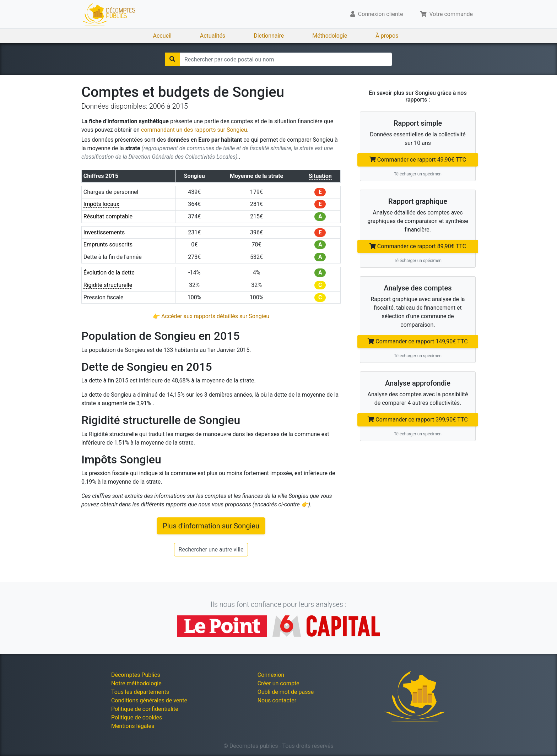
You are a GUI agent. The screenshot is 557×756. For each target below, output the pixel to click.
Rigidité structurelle (108, 285)
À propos (387, 36)
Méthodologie (330, 36)
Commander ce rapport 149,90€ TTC (418, 341)
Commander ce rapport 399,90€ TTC (418, 420)
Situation (320, 176)
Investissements (104, 232)
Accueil (162, 36)
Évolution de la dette (109, 273)
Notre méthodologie (136, 683)
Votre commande (447, 14)
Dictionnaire (269, 36)
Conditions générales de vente (149, 700)
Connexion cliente (377, 14)
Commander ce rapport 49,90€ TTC (418, 160)
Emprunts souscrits (108, 244)
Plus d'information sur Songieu (211, 526)
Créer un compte (278, 683)
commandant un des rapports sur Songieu (194, 130)
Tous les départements (140, 692)
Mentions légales (133, 726)
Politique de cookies (137, 717)
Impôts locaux (101, 204)
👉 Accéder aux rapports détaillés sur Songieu (211, 316)
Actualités (213, 36)
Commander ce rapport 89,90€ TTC (418, 246)
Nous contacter (277, 700)
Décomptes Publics (136, 675)
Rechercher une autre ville (211, 550)
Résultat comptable (108, 216)
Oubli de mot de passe (286, 692)
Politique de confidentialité (145, 709)
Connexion (271, 675)
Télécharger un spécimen (418, 174)
